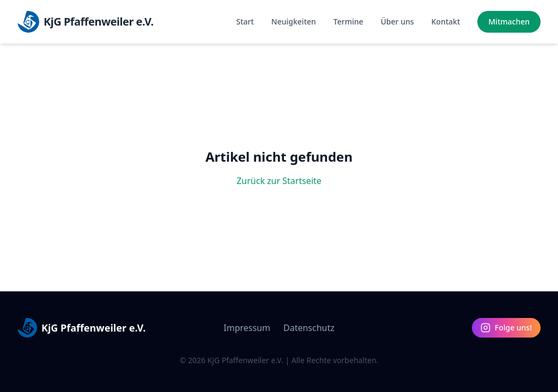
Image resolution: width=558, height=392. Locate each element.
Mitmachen (509, 22)
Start (245, 22)
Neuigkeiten (294, 22)
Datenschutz (309, 328)
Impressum (247, 328)
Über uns (398, 22)
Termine (348, 22)
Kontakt (446, 22)
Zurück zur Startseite (279, 181)
